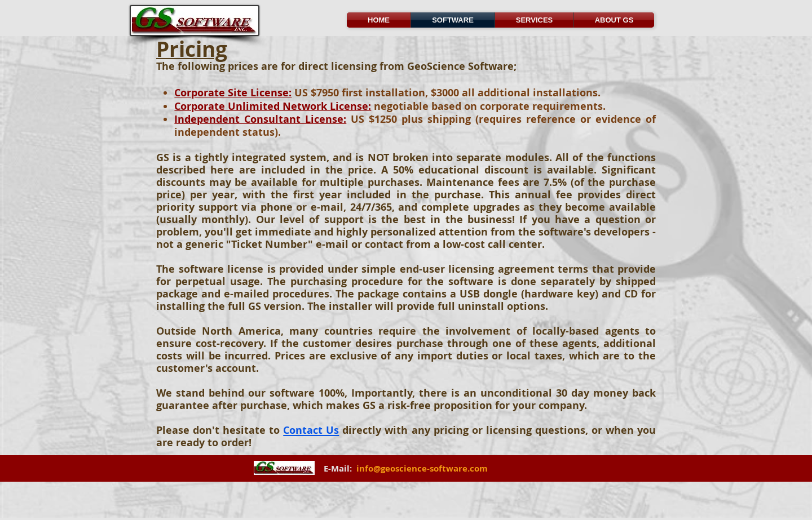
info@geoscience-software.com (422, 468)
